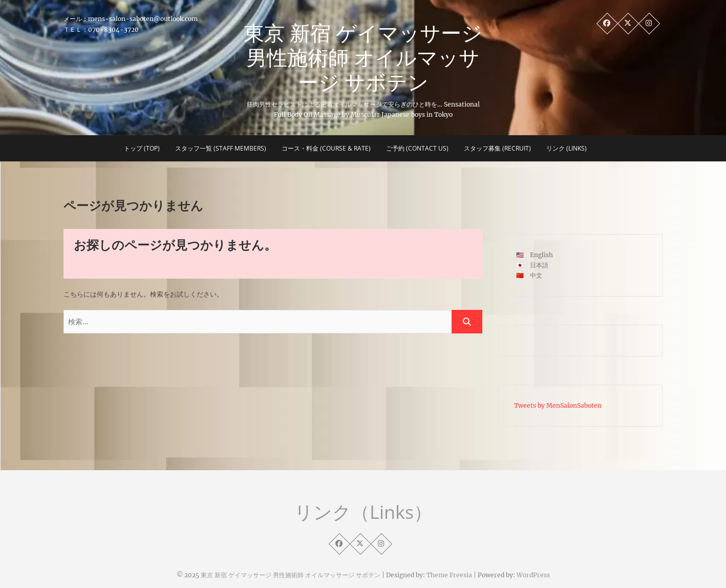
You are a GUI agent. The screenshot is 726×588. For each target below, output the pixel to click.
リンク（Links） (363, 512)
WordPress (533, 575)
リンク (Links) (567, 148)
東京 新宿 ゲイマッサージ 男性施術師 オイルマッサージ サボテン (363, 57)
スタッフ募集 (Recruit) (497, 148)
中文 (536, 275)
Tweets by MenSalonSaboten (558, 405)
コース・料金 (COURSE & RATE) (326, 148)
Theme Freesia (449, 575)
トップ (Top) (142, 148)
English (541, 255)
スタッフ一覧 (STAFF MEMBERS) (221, 148)
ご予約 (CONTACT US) (417, 148)
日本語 (539, 265)
